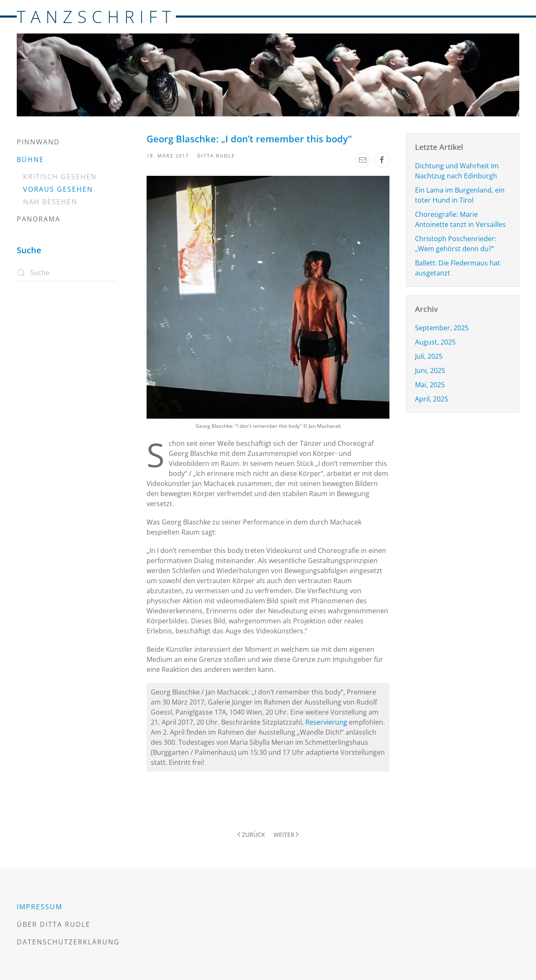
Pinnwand (38, 142)
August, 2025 (435, 342)
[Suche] (67, 273)
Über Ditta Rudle (54, 924)
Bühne (30, 159)
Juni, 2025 (430, 370)
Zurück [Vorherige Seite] (251, 835)
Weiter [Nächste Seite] (286, 835)
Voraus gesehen (58, 189)
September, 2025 (442, 328)
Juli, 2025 (429, 356)
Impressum (40, 907)
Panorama (39, 219)
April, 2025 (432, 399)
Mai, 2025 (430, 385)
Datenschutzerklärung (68, 942)
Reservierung (326, 722)
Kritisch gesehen (60, 177)
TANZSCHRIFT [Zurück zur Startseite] (96, 17)
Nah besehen (50, 202)
